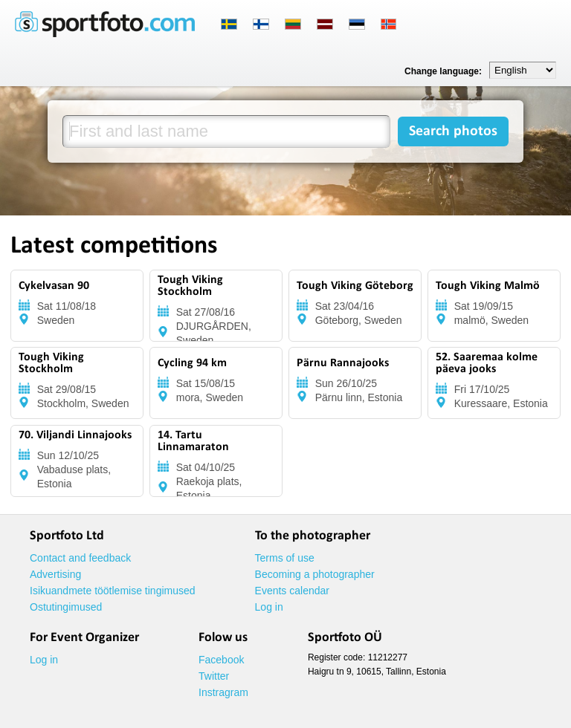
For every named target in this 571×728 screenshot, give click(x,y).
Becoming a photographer (315, 574)
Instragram (223, 692)
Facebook (221, 660)
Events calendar (292, 591)
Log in (269, 607)
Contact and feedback (80, 558)
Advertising (55, 574)
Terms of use (285, 558)
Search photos (453, 131)
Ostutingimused (66, 607)
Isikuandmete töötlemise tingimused (113, 591)
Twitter (214, 676)
